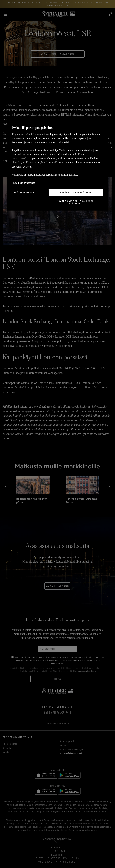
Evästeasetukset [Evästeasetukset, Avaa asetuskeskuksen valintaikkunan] (25, 193)
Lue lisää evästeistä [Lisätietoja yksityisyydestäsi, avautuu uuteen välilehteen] (24, 183)
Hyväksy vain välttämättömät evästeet (75, 202)
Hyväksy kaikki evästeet (76, 193)
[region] (58, 164)
